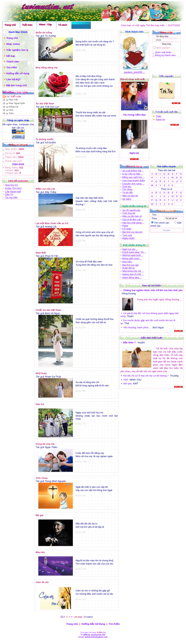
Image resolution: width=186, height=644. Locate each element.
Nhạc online (13, 44)
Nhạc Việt (13, 100)
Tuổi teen (27, 25)
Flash (11, 110)
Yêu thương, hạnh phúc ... (137, 327)
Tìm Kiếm (114, 624)
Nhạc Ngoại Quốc (17, 103)
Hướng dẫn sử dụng (18, 73)
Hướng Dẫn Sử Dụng (93, 624)
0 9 (171, 185)
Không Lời (13, 107)
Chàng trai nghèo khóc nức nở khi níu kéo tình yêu (153, 290)
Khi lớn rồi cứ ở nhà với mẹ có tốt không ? (146, 376)
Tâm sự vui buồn (152, 286)
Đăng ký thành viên (165, 55)
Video (11, 113)
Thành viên (13, 62)
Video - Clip (45, 24)
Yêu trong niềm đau (134, 115)
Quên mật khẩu (163, 52)
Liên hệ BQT (14, 79)
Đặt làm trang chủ (17, 85)
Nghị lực (134, 153)
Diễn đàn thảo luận (152, 338)
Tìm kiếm (12, 67)
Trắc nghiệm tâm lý (17, 50)
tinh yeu (128, 384)
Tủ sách (63, 25)
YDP (126, 380)
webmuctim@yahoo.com (96, 637)
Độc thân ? (130, 343)
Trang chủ (10, 25)
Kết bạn (11, 56)
